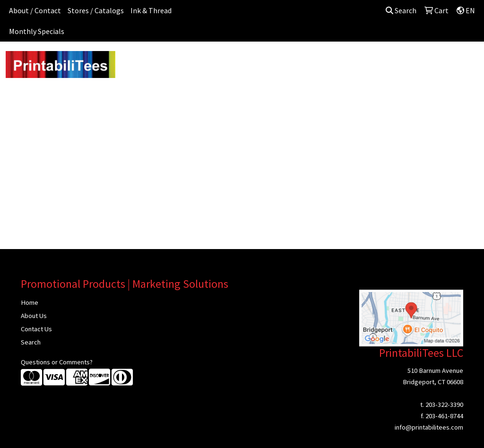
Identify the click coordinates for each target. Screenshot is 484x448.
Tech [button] (421, 62)
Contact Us (36, 329)
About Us (34, 316)
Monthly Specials (37, 31)
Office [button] (390, 62)
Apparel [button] (136, 62)
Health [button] (357, 62)
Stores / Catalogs (96, 10)
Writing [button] (454, 62)
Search (401, 10)
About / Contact (35, 10)
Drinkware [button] (245, 62)
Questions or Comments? (57, 362)
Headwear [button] (317, 62)
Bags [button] (207, 62)
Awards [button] (173, 62)
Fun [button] (281, 62)
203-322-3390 (444, 405)
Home (30, 302)
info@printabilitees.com (429, 427)
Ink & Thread (151, 10)
